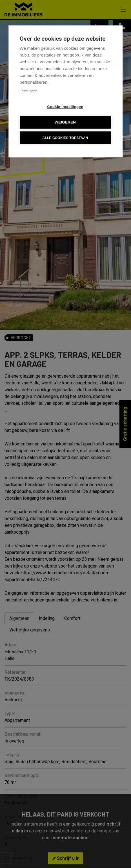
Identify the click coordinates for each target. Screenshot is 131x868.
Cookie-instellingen (65, 107)
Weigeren (65, 122)
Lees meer (28, 91)
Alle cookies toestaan (65, 138)
